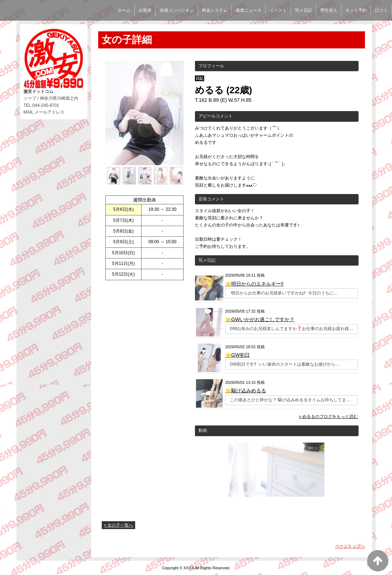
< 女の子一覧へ (118, 525)
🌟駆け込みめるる (246, 391)
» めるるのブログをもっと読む (328, 417)
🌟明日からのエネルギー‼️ (254, 284)
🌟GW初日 (237, 355)
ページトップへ (350, 546)
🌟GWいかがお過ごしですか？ (260, 319)
